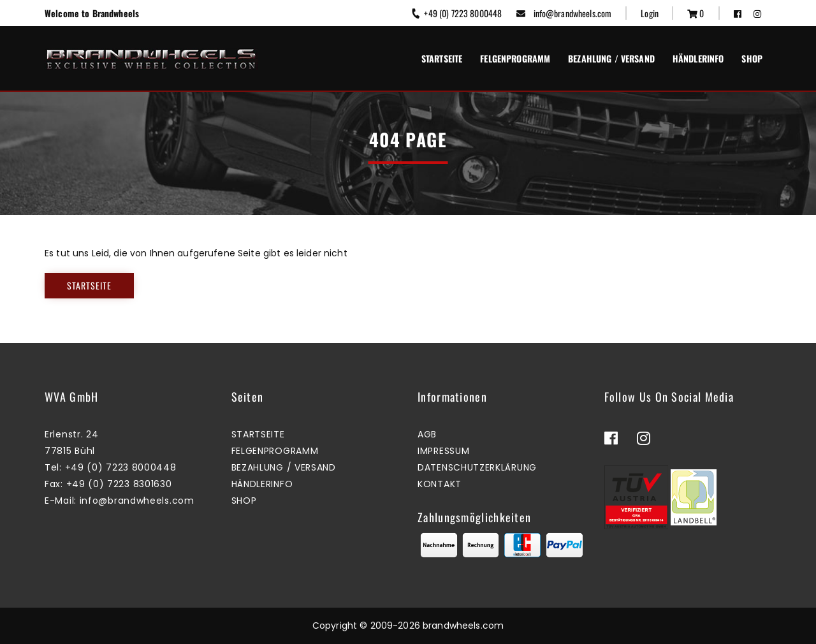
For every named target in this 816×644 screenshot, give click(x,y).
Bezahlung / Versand (611, 58)
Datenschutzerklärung (477, 467)
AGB (427, 434)
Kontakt (440, 484)
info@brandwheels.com (564, 13)
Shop (752, 58)
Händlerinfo (698, 58)
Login (650, 13)
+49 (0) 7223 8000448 (456, 13)
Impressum (443, 451)
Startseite (442, 58)
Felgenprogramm (515, 58)
